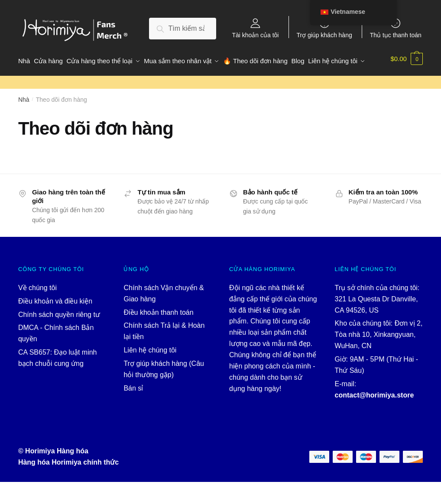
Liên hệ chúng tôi (150, 372)
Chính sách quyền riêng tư (59, 336)
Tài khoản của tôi (255, 35)
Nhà (24, 122)
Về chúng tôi (37, 309)
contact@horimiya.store (375, 417)
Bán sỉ (133, 410)
